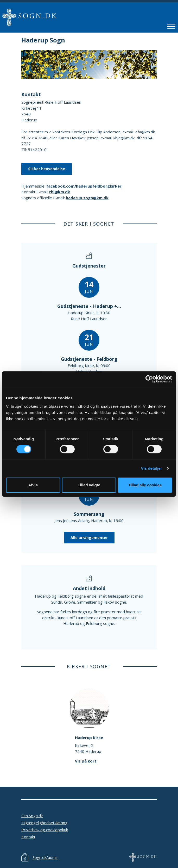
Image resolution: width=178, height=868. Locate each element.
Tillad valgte (89, 485)
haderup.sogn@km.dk (87, 198)
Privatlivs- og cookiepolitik (45, 830)
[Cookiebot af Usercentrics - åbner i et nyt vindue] (149, 379)
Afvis (33, 485)
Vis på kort (86, 761)
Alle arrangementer (89, 538)
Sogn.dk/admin (46, 857)
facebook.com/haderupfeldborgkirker (84, 186)
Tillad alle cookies (145, 485)
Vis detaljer (152, 468)
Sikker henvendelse (47, 169)
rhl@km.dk (60, 192)
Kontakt (28, 837)
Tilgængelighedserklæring (44, 823)
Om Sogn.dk (32, 816)
